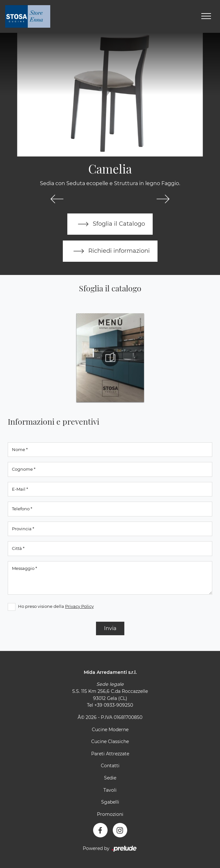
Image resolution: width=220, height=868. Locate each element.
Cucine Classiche (110, 741)
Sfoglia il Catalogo (110, 224)
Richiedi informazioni (110, 251)
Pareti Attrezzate (110, 754)
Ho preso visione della (56, 606)
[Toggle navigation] (206, 16)
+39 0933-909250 (114, 705)
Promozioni (110, 814)
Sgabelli (110, 802)
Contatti (110, 766)
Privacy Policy (79, 606)
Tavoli (110, 790)
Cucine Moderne (110, 730)
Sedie (110, 778)
